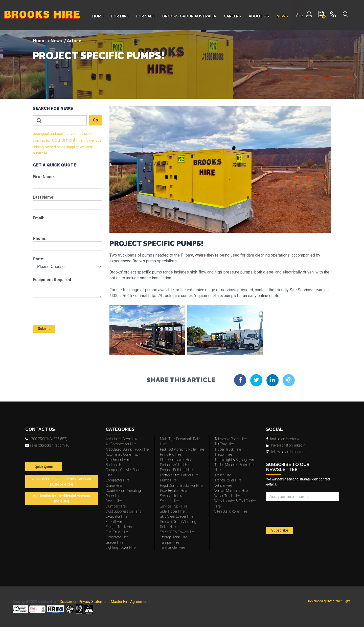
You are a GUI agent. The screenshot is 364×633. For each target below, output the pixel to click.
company (64, 134)
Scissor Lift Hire (172, 496)
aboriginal (41, 134)
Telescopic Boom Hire (231, 439)
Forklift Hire (114, 522)
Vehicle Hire (223, 486)
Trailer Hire (223, 475)
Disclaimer (68, 602)
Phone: (40, 238)
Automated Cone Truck (123, 454)
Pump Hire (168, 480)
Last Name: (44, 197)
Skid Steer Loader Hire (177, 516)
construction (83, 134)
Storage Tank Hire (174, 537)
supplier (72, 147)
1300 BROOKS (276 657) (46, 439)
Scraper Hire (169, 501)
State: (39, 259)
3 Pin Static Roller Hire (231, 511)
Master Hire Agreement (130, 602)
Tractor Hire (223, 454)
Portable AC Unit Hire (176, 465)
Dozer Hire (114, 501)
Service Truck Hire (174, 506)
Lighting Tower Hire (121, 547)
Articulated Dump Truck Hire (127, 449)
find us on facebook (283, 439)
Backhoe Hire (116, 465)
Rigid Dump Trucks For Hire (181, 486)
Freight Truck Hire (119, 527)
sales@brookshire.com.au (47, 445)
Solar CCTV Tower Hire (177, 532)
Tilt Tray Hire (224, 444)
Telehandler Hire (173, 547)
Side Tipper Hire (172, 511)
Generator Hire (117, 537)
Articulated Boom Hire (122, 439)
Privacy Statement (94, 602)
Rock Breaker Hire (173, 491)
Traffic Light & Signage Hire (235, 460)
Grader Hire (115, 542)
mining (38, 147)
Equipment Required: (52, 280)
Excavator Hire (117, 516)
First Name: (44, 177)
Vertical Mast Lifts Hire (231, 491)
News (56, 41)
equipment (63, 140)
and (52, 134)
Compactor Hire (118, 480)
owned (50, 147)
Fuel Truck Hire (117, 532)
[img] (182, 65)
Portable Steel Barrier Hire (179, 475)
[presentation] (62, 309)
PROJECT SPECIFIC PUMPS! (99, 56)
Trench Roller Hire (228, 480)
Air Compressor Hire (121, 444)
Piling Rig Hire (171, 454)
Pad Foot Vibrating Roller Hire (182, 449)
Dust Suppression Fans (123, 511)
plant (60, 147)
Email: (38, 218)
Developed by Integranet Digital (330, 601)
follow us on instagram (286, 452)
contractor (42, 140)
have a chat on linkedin (286, 445)
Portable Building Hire (176, 470)
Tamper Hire (170, 542)
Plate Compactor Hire (176, 460)
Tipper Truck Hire (228, 449)
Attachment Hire (118, 460)
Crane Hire (114, 486)
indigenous (92, 140)
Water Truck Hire (227, 496)
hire (79, 140)
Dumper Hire (116, 506)
